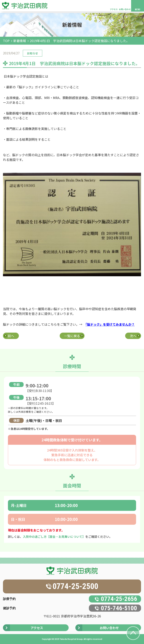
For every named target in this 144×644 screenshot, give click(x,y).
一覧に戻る (72, 336)
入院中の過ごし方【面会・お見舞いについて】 (54, 537)
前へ (11, 336)
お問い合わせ (125, 9)
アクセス (114, 9)
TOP (6, 41)
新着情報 (20, 41)
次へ (133, 336)
